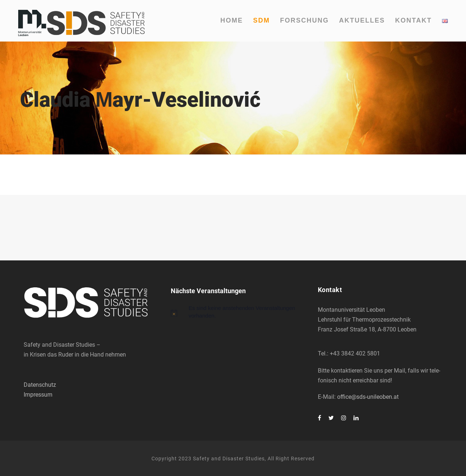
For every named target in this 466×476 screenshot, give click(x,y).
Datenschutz (40, 385)
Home (232, 20)
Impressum (38, 395)
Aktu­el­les (362, 20)
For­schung (304, 20)
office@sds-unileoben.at (368, 397)
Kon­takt (413, 20)
